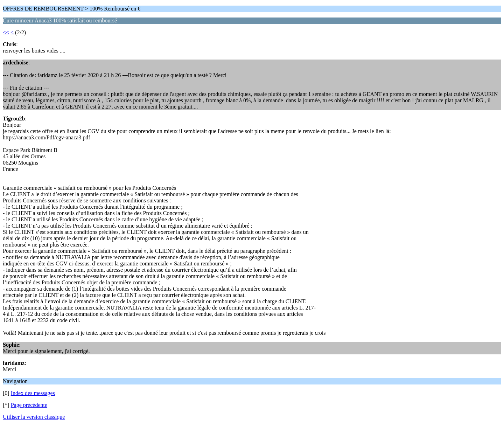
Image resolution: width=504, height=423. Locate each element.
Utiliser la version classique (34, 417)
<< (6, 32)
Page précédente (29, 405)
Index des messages (33, 393)
